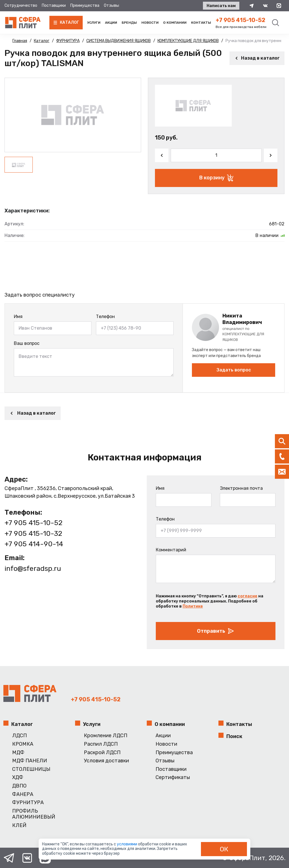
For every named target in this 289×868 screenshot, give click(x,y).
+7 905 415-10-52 (240, 20)
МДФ (18, 753)
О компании (175, 23)
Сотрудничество (21, 6)
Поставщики (54, 6)
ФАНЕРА (23, 794)
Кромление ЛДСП (106, 736)
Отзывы (111, 6)
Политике (193, 606)
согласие (248, 596)
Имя (18, 316)
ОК (224, 849)
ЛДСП (19, 736)
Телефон (105, 316)
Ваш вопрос (27, 343)
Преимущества (85, 6)
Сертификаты (173, 777)
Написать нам (221, 6)
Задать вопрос (234, 370)
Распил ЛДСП (101, 744)
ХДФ (18, 777)
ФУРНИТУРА (28, 803)
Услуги (94, 23)
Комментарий (171, 550)
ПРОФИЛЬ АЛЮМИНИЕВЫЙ (34, 814)
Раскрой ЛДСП (102, 753)
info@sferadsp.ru (33, 568)
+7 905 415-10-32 (33, 533)
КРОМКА (23, 744)
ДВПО (19, 786)
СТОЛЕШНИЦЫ (31, 769)
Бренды (129, 23)
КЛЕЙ (19, 825)
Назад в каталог (257, 58)
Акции (111, 23)
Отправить (216, 631)
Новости (150, 23)
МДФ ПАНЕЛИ (30, 761)
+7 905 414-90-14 (34, 544)
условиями (127, 844)
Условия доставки (106, 761)
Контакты (201, 23)
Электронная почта (241, 488)
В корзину (216, 178)
